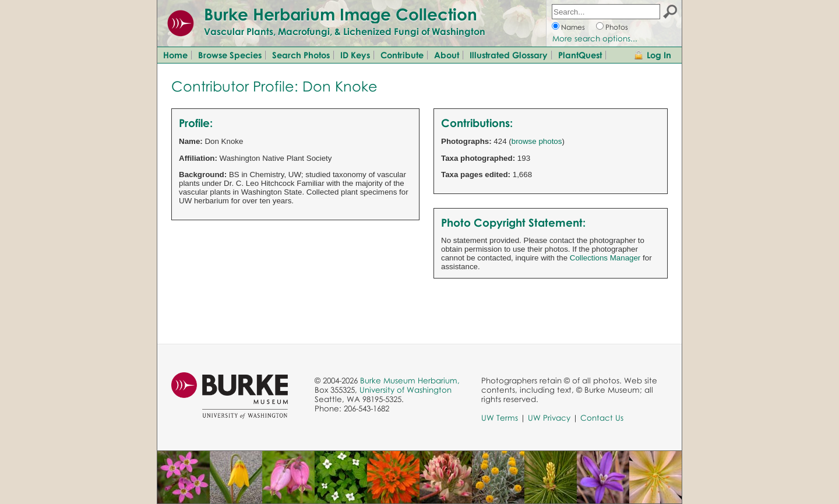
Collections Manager (605, 258)
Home (175, 55)
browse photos (537, 141)
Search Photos (301, 55)
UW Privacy (549, 418)
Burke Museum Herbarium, (410, 380)
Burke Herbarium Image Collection (341, 14)
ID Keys (355, 55)
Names (573, 27)
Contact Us (602, 418)
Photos (617, 27)
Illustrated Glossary (509, 55)
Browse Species (230, 55)
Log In (659, 55)
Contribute (402, 55)
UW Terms (500, 418)
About (447, 55)
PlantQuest (580, 55)
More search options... (595, 38)
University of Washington (406, 390)
